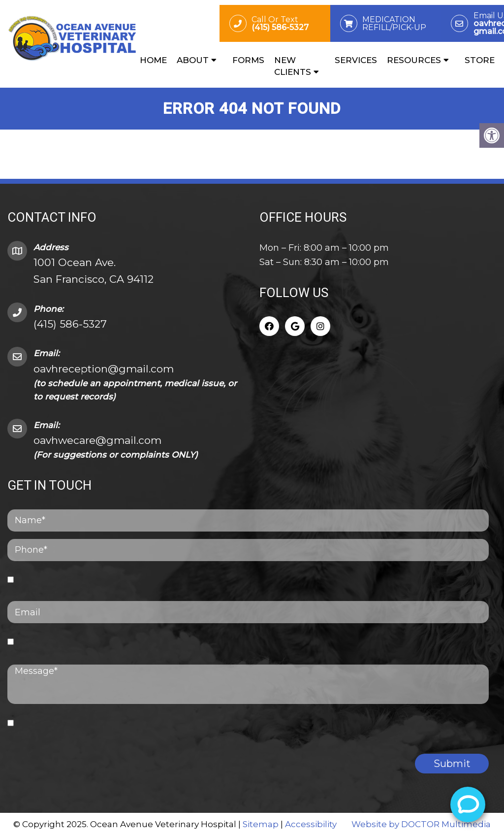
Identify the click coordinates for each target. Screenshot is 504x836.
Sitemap (261, 824)
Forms (248, 60)
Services (356, 60)
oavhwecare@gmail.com (97, 440)
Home (153, 60)
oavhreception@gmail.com (104, 369)
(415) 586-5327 (70, 324)
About (193, 60)
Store (480, 60)
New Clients (293, 66)
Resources (414, 60)
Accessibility (311, 824)
